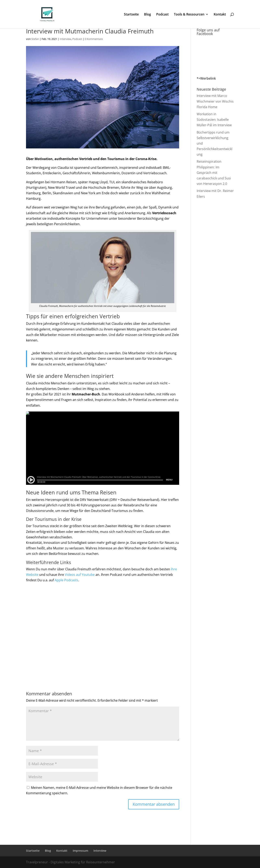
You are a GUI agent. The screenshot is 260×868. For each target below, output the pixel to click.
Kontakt (220, 15)
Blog (147, 15)
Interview (65, 39)
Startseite (131, 15)
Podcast (162, 15)
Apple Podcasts (66, 580)
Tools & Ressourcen (189, 15)
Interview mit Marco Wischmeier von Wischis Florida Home (215, 101)
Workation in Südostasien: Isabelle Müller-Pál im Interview (214, 120)
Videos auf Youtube (80, 575)
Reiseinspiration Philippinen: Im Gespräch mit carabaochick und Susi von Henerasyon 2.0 (214, 173)
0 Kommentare (94, 39)
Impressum (80, 851)
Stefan (35, 39)
